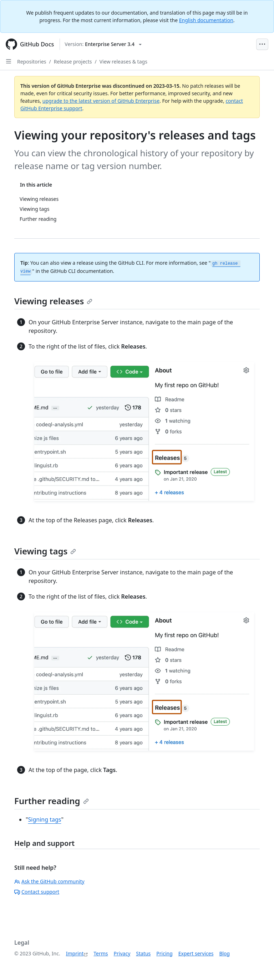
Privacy (122, 953)
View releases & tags (123, 62)
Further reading (52, 801)
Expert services (196, 953)
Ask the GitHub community (49, 881)
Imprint (75, 953)
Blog (224, 953)
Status (143, 953)
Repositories (32, 62)
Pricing (164, 953)
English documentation (206, 20)
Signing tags (45, 819)
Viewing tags (45, 551)
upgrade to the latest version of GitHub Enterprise (101, 101)
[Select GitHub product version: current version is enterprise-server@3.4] (103, 44)
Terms (101, 953)
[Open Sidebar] (9, 61)
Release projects (73, 62)
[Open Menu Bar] (262, 44)
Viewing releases (53, 301)
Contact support (37, 892)
